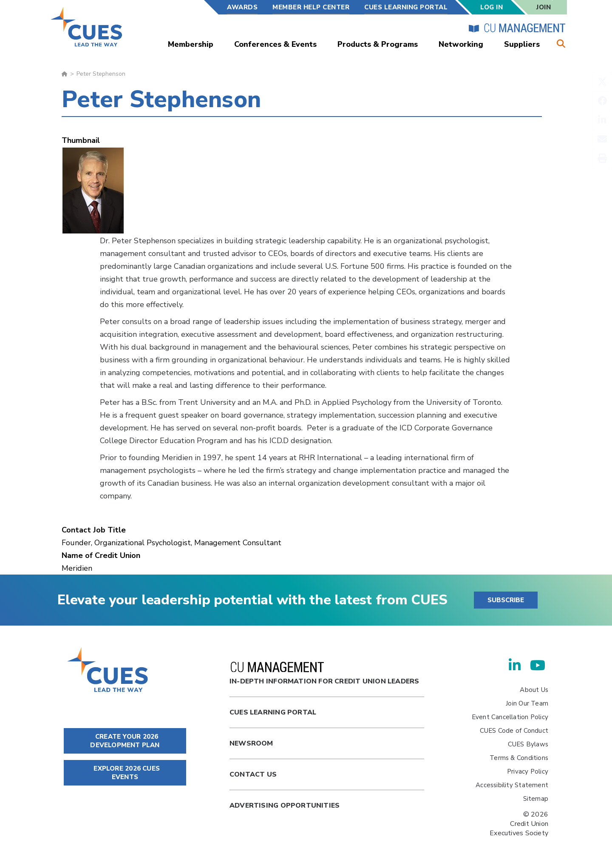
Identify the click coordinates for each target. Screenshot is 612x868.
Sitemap (536, 799)
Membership (191, 44)
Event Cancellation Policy (510, 717)
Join (544, 7)
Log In (492, 7)
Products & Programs (378, 44)
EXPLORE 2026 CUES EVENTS (125, 773)
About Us (534, 690)
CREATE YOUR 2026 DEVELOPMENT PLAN (125, 741)
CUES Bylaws (528, 744)
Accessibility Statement (512, 785)
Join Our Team (527, 703)
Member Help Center (311, 7)
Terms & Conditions (519, 758)
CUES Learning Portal (406, 7)
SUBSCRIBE (506, 600)
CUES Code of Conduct (514, 731)
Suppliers (522, 44)
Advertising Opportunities (285, 805)
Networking (461, 44)
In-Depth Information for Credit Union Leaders (324, 674)
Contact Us (253, 774)
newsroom (251, 743)
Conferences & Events (275, 44)
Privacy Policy (528, 771)
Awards (242, 7)
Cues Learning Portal (273, 712)
